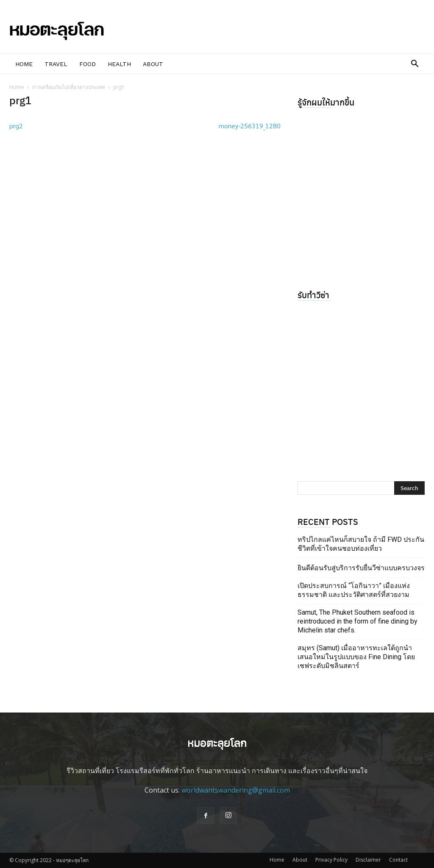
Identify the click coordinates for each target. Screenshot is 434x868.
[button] (415, 64)
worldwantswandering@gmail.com (236, 790)
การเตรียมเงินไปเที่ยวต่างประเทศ (69, 87)
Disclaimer (368, 860)
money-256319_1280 (250, 126)
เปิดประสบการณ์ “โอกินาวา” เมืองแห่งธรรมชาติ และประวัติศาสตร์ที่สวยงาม (354, 590)
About (153, 64)
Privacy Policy (331, 860)
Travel (56, 64)
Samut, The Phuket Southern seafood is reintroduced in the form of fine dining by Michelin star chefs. (357, 621)
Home (24, 64)
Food (88, 64)
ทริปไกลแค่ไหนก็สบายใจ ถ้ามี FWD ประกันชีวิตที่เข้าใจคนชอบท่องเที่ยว (361, 544)
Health (119, 64)
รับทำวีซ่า (313, 295)
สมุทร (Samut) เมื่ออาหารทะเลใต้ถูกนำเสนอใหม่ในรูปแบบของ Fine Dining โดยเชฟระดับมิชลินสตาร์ (356, 657)
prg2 (16, 126)
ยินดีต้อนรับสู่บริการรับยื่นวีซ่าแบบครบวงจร (361, 568)
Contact (398, 860)
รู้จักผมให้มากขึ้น (326, 102)
